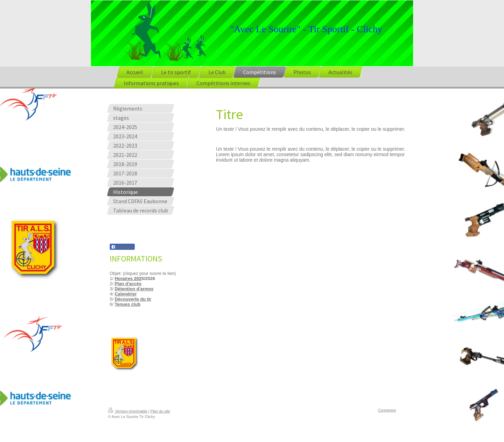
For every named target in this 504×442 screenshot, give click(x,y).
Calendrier (125, 294)
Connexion (387, 410)
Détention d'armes (134, 289)
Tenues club (127, 304)
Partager (122, 247)
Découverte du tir (133, 299)
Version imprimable (128, 411)
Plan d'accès (128, 284)
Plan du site (160, 411)
